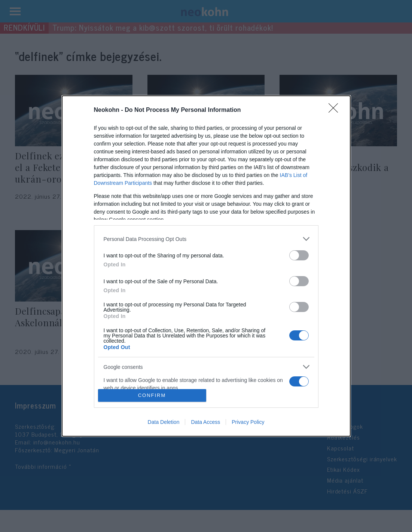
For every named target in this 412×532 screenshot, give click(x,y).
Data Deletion (164, 422)
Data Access (205, 422)
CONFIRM (152, 395)
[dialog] (206, 266)
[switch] (299, 255)
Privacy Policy (248, 422)
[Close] (336, 110)
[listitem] (206, 239)
